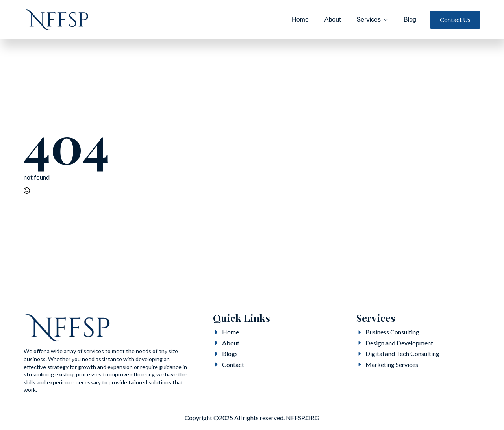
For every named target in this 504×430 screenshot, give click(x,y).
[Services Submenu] (388, 20)
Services (369, 19)
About (333, 19)
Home (300, 19)
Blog (410, 19)
